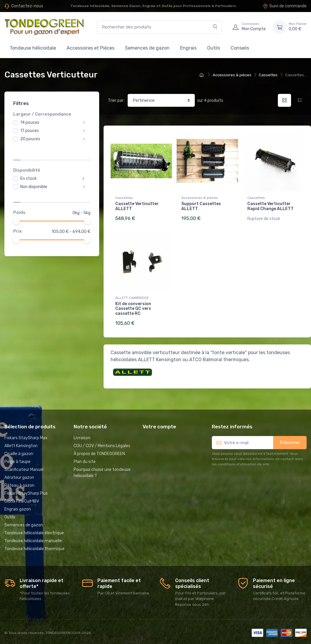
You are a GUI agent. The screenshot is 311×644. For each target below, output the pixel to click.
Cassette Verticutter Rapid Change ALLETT (271, 206)
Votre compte (159, 424)
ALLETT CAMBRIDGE (132, 297)
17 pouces (30, 131)
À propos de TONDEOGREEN (99, 451)
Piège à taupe (17, 459)
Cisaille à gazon (19, 451)
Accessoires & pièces (200, 198)
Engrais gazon (18, 507)
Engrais (188, 48)
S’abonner (290, 440)
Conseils (240, 48)
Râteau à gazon (19, 483)
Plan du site (85, 459)
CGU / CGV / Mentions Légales (102, 443)
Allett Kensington (21, 443)
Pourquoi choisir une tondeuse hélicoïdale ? (102, 470)
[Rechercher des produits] (159, 27)
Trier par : (117, 100)
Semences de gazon (147, 48)
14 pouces (30, 122)
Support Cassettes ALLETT (201, 206)
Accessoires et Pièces (91, 48)
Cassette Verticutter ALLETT (137, 206)
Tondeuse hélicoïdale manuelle (33, 539)
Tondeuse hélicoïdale (33, 48)
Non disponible (34, 170)
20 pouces (30, 139)
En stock (28, 162)
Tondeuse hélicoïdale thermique (34, 546)
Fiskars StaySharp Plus (26, 491)
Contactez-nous (27, 6)
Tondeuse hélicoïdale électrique (34, 531)
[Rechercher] (215, 27)
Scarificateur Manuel (24, 467)
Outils (214, 48)
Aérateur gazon (19, 475)
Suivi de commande (285, 6)
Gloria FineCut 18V (22, 499)
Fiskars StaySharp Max (26, 436)
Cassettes (124, 198)
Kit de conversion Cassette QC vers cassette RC (133, 308)
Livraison (82, 436)
